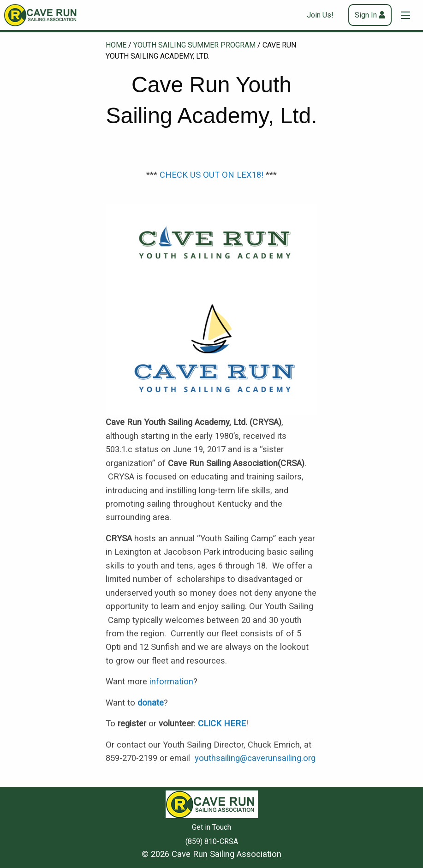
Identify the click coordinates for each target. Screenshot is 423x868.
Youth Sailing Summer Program (194, 45)
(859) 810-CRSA (212, 841)
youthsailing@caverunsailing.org (255, 758)
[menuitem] (324, 15)
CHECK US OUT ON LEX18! (211, 175)
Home (116, 45)
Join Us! (320, 15)
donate (151, 703)
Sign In (366, 15)
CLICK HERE (222, 723)
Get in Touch (211, 827)
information (171, 681)
